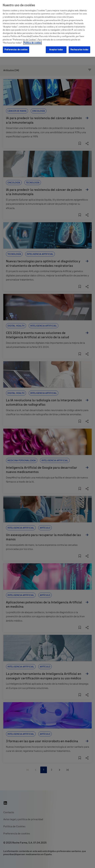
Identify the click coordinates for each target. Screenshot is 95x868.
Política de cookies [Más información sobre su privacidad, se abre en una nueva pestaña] (32, 43)
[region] (47, 28)
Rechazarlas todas (79, 50)
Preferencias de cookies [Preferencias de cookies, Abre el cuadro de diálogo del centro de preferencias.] (16, 50)
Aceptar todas (56, 50)
